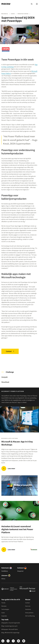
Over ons (28, 606)
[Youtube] (24, 641)
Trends (3, 603)
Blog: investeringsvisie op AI (9, 626)
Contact (9, 351)
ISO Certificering (30, 616)
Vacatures (28, 609)
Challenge (10, 372)
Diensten (4, 606)
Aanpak (5, 377)
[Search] (32, 4)
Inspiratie (4, 616)
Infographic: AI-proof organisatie (11, 623)
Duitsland (21, 568)
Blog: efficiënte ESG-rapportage (10, 633)
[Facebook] (13, 641)
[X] (8, 641)
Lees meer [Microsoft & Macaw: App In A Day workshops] (11, 469)
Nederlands (5, 568)
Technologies (5, 609)
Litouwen (4, 575)
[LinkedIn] (3, 641)
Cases (3, 613)
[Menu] (37, 4)
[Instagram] (18, 641)
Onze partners (29, 613)
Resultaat (5, 382)
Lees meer (11, 550)
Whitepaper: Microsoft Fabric (10, 629)
